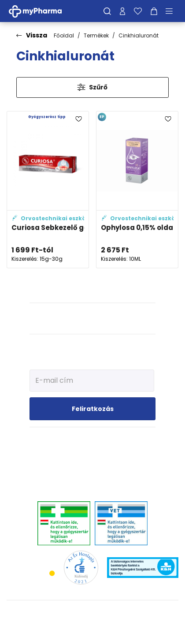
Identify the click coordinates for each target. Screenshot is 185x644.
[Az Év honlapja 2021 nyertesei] (81, 567)
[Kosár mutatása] (154, 11)
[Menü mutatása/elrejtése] (172, 11)
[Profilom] (122, 11)
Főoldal (64, 35)
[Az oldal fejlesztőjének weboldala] (93, 630)
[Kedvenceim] (138, 11)
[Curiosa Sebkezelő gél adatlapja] (48, 190)
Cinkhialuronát (139, 35)
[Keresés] (107, 11)
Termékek (96, 35)
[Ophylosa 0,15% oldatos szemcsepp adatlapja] (137, 190)
